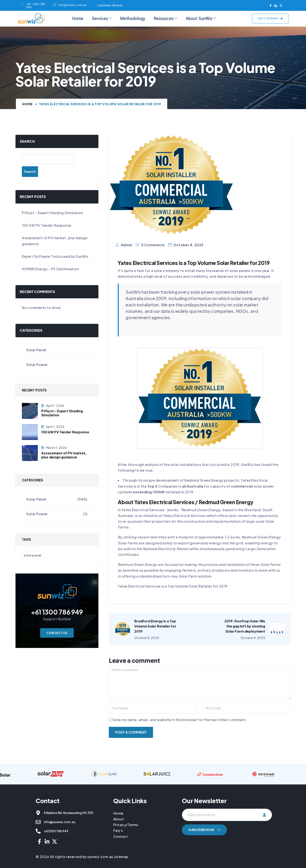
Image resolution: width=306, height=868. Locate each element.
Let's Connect (271, 18)
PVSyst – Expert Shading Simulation (52, 213)
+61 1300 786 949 (56, 831)
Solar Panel (36, 350)
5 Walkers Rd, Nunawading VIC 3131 (68, 813)
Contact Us (57, 633)
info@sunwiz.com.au (59, 822)
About (119, 819)
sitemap (121, 857)
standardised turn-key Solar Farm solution (175, 576)
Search (27, 141)
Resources (165, 19)
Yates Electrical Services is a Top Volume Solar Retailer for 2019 (173, 586)
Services (102, 19)
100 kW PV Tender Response (47, 225)
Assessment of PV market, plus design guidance (64, 455)
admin (127, 245)
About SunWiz (201, 19)
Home (78, 19)
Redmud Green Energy (201, 510)
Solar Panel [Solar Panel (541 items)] (33, 555)
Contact (121, 836)
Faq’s (118, 830)
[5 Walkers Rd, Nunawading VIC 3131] (38, 813)
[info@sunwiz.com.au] (38, 822)
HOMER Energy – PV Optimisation (50, 269)
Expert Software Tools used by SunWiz (55, 256)
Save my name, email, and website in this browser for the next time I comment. (180, 720)
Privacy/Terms (126, 825)
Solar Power (37, 365)
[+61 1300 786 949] (38, 831)
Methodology (133, 19)
